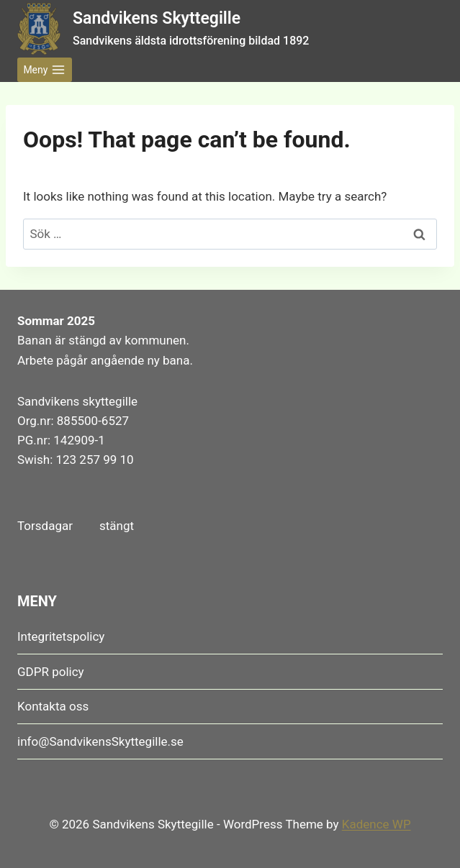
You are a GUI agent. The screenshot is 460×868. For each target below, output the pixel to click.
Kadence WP (376, 824)
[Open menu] (45, 70)
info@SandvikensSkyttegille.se (100, 741)
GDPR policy (51, 672)
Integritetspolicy (61, 636)
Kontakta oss (53, 706)
